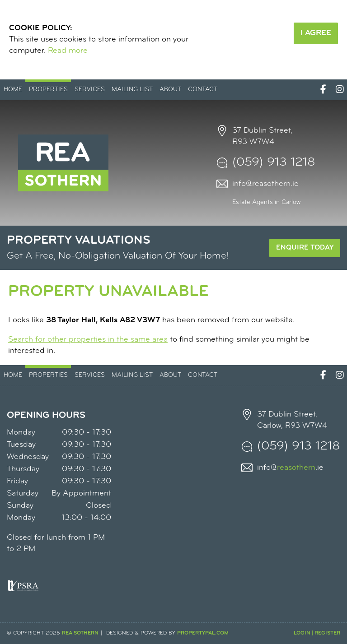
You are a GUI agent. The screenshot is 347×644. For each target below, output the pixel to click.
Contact (203, 90)
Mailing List (132, 90)
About (170, 90)
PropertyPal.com (203, 633)
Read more (68, 51)
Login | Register (317, 633)
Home (13, 90)
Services (90, 90)
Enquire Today (305, 248)
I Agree (316, 33)
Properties (48, 90)
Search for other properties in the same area (88, 340)
